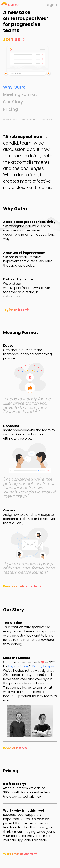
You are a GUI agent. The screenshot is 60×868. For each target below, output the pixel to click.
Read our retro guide (22, 586)
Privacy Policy (45, 120)
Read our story (17, 748)
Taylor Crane (18, 666)
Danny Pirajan (43, 666)
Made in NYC (28, 120)
